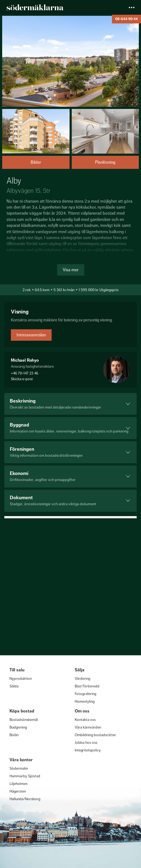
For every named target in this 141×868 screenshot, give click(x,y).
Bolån (14, 735)
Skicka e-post (22, 379)
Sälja (80, 670)
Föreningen (70, 452)
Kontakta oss (85, 720)
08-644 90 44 (126, 19)
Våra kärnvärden (88, 727)
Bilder (36, 162)
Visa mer (71, 270)
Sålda (14, 686)
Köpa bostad (22, 711)
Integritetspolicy (88, 750)
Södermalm (19, 768)
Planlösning (105, 162)
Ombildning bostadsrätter (95, 735)
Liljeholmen (18, 784)
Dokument (70, 500)
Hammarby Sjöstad (25, 776)
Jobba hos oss (86, 742)
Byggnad (70, 428)
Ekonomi (70, 476)
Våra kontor (21, 760)
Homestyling (85, 701)
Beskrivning (70, 404)
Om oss (82, 711)
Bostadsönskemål (24, 720)
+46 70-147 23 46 (25, 373)
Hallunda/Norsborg (25, 799)
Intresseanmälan (31, 335)
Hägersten (18, 791)
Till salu (17, 670)
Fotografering (85, 694)
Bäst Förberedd (87, 686)
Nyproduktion (21, 678)
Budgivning (18, 727)
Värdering (82, 678)
